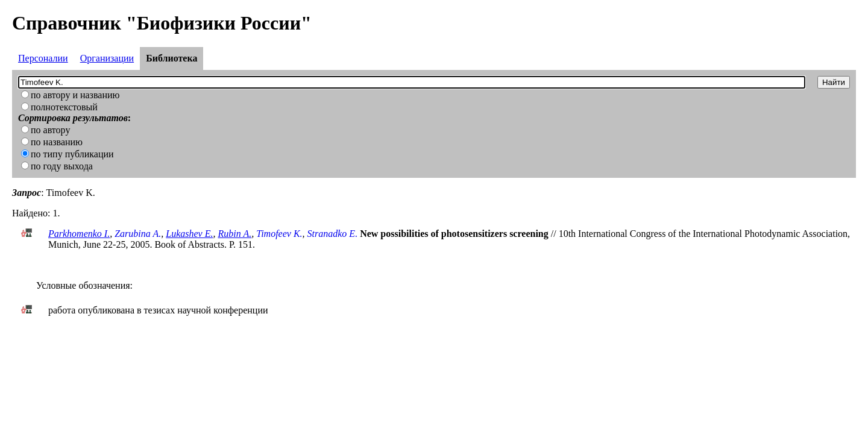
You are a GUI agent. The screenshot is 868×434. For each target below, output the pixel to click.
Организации (107, 58)
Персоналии (43, 58)
